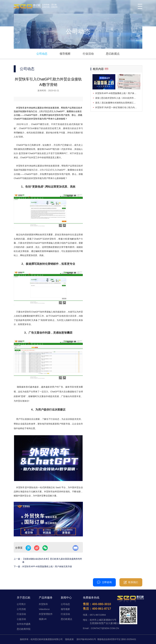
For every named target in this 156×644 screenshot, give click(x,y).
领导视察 (65, 54)
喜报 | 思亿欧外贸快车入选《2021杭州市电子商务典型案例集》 (118, 98)
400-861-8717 (102, 609)
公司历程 (21, 609)
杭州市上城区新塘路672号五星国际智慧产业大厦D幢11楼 (106, 622)
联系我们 (131, 582)
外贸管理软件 (46, 614)
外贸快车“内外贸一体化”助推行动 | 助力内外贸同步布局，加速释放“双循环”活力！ (118, 107)
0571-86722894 (98, 615)
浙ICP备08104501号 (86, 639)
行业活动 (88, 54)
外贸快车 (43, 604)
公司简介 (21, 604)
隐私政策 (69, 639)
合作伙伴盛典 (24, 624)
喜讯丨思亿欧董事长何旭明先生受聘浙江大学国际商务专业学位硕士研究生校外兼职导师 (118, 103)
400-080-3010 (75, 582)
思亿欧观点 (113, 54)
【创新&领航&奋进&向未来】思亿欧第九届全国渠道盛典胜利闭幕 (52, 560)
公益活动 (21, 619)
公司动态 (42, 54)
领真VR (43, 619)
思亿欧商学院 (24, 629)
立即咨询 (104, 582)
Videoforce (44, 609)
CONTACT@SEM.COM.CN (105, 628)
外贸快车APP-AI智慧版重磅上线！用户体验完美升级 (47, 566)
